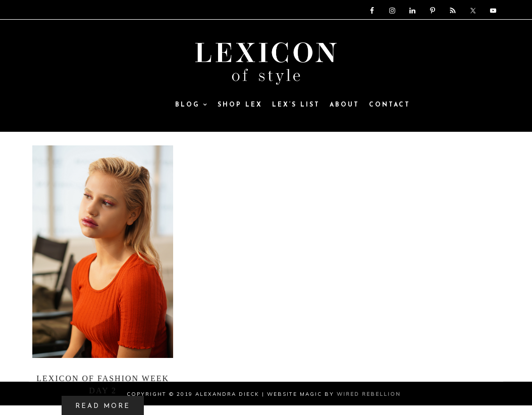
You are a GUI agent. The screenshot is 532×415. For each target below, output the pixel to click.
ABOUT (344, 106)
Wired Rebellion (369, 394)
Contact (390, 106)
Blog (192, 106)
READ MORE (103, 406)
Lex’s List (296, 106)
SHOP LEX (240, 106)
